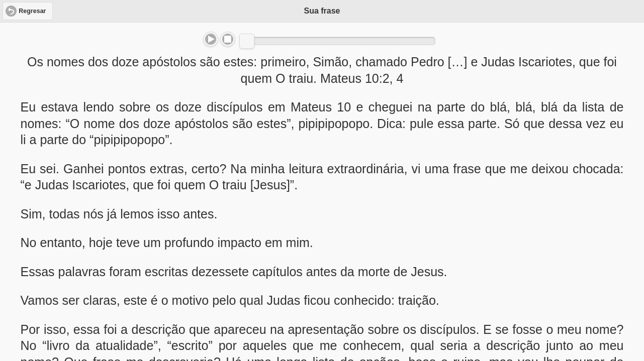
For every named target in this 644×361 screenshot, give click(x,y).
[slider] (247, 41)
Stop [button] (228, 39)
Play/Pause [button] (211, 39)
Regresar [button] (32, 11)
